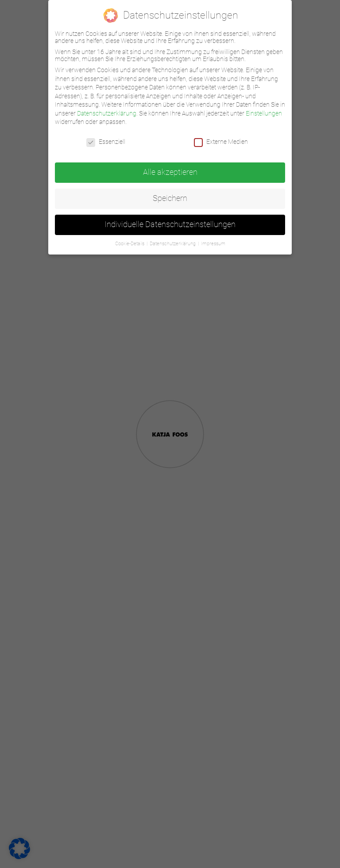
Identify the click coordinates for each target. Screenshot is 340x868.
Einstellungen (264, 113)
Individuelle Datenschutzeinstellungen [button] (170, 224)
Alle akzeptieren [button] (170, 172)
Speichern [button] (170, 198)
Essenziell (106, 142)
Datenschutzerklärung (107, 113)
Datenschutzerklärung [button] (173, 244)
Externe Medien (221, 142)
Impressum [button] (213, 244)
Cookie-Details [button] (130, 244)
